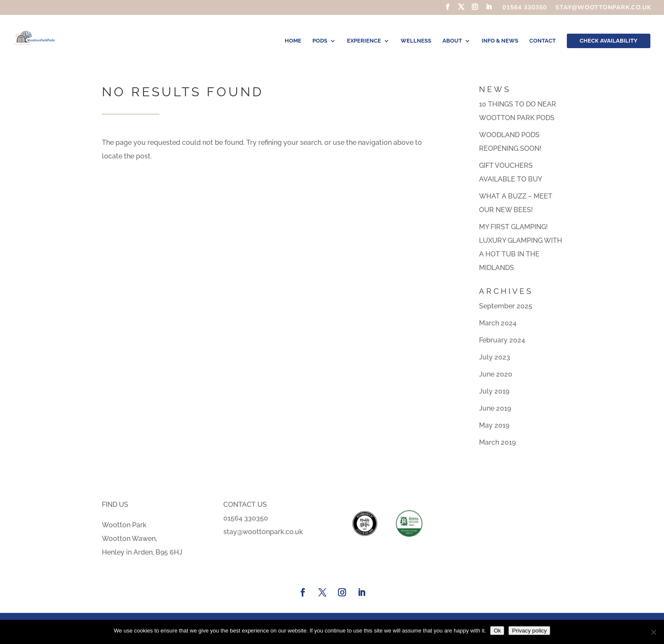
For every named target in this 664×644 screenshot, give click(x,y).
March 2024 (498, 323)
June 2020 (496, 374)
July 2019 (494, 391)
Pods (320, 41)
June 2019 (495, 408)
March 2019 (497, 442)
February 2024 (502, 340)
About (452, 41)
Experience (364, 41)
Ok (497, 631)
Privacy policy (529, 631)
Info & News (500, 41)
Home (293, 41)
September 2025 (506, 306)
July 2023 (495, 357)
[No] (653, 632)
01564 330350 (525, 8)
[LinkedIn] (489, 10)
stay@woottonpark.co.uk (603, 8)
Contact (543, 41)
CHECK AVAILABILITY (609, 41)
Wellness (416, 41)
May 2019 (494, 425)
